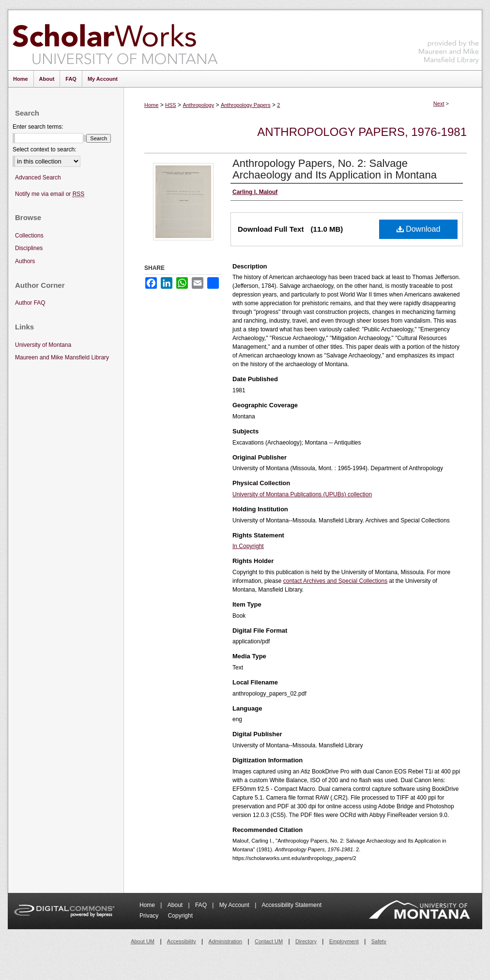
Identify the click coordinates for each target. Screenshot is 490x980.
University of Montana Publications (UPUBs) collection (302, 494)
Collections (29, 236)
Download (419, 229)
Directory (306, 941)
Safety (379, 941)
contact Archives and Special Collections (335, 581)
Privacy (150, 916)
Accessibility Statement (292, 905)
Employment (344, 941)
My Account (235, 905)
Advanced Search (38, 178)
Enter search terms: (38, 127)
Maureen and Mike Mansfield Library (449, 38)
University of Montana (43, 345)
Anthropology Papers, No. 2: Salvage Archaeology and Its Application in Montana (335, 169)
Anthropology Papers (246, 105)
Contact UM (269, 941)
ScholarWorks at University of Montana (115, 40)
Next (439, 104)
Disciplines (29, 248)
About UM (143, 941)
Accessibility (182, 941)
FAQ (202, 905)
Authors (25, 261)
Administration (226, 941)
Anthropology (198, 105)
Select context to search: (44, 149)
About (176, 905)
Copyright (180, 916)
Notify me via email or (50, 194)
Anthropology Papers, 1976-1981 (362, 132)
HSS (171, 105)
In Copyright (248, 546)
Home (151, 105)
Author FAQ (30, 303)
